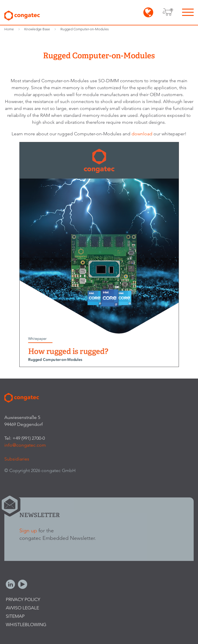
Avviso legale (22, 608)
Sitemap (15, 616)
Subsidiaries (17, 459)
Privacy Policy (23, 599)
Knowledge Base (37, 29)
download (143, 134)
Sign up (28, 530)
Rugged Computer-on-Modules (85, 29)
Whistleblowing (26, 625)
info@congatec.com (25, 445)
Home (9, 29)
